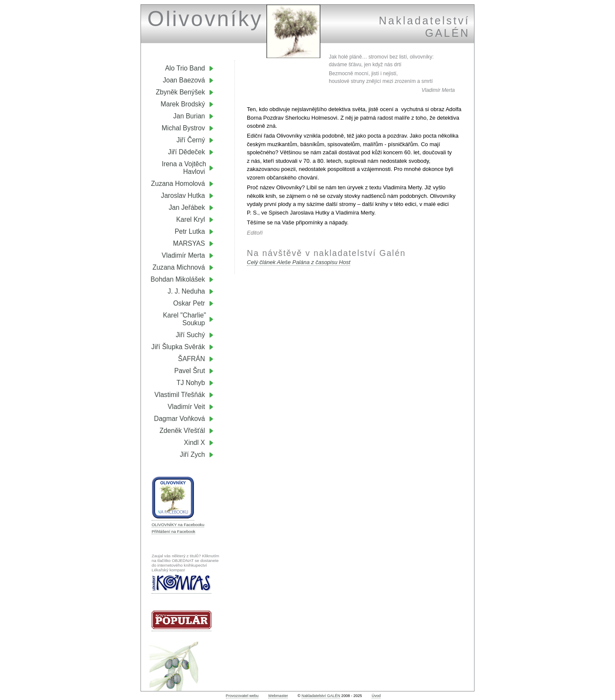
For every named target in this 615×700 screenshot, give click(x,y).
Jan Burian (189, 116)
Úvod (376, 696)
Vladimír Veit (186, 407)
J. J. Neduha (186, 291)
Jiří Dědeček (186, 152)
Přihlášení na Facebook (173, 531)
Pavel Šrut (190, 371)
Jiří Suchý (190, 335)
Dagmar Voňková (179, 419)
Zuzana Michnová (179, 267)
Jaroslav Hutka (183, 196)
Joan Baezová (184, 80)
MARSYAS (189, 243)
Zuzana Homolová (178, 184)
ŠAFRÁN (192, 359)
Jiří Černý (191, 140)
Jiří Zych (192, 454)
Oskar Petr (189, 303)
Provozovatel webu (242, 696)
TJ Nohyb (191, 383)
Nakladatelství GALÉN (321, 696)
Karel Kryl (190, 219)
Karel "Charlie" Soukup (188, 319)
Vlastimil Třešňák (180, 395)
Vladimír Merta (183, 255)
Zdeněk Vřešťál (182, 431)
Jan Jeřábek (187, 207)
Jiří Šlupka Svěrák (178, 347)
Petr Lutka (190, 231)
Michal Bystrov (183, 128)
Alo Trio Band (185, 68)
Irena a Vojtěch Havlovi (188, 168)
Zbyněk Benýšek (180, 92)
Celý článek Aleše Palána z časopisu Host (299, 262)
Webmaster (278, 696)
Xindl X (195, 443)
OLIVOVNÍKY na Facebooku (178, 525)
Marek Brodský (183, 104)
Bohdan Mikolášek (178, 279)
